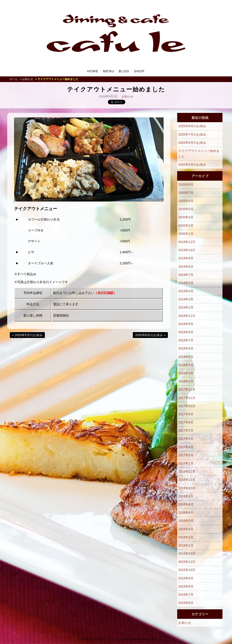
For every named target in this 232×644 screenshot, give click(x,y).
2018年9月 (186, 324)
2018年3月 (186, 373)
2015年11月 (187, 562)
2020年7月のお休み (192, 134)
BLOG (124, 71)
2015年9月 (186, 578)
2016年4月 (186, 529)
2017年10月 (187, 406)
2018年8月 (186, 332)
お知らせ (127, 96)
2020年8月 (186, 185)
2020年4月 (186, 217)
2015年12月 (187, 554)
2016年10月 (187, 488)
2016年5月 (186, 521)
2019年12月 (187, 242)
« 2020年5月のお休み (27, 335)
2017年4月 (186, 447)
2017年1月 (186, 463)
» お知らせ (27, 79)
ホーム (14, 79)
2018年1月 (186, 381)
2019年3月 (186, 299)
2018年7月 (186, 340)
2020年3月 (186, 226)
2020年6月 (186, 201)
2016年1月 (186, 545)
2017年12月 (187, 389)
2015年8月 (186, 586)
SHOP (139, 71)
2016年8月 (186, 504)
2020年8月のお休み (192, 126)
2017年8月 (186, 422)
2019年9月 (186, 258)
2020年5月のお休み (192, 165)
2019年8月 (186, 267)
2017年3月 (186, 455)
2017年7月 (186, 430)
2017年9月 (186, 414)
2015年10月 (187, 570)
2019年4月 (186, 291)
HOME (93, 71)
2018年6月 (186, 348)
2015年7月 (186, 595)
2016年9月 (186, 496)
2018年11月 (187, 316)
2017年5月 (186, 439)
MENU (109, 71)
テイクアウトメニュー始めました (199, 154)
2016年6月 (186, 513)
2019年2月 (186, 307)
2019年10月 (187, 250)
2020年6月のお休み (192, 143)
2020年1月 (186, 234)
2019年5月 (186, 283)
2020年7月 (186, 193)
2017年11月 (187, 398)
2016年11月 (187, 480)
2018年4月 (186, 365)
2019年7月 (186, 275)
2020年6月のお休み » (150, 335)
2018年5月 (186, 357)
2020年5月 (186, 209)
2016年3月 (186, 537)
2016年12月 (187, 471)
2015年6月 (186, 603)
